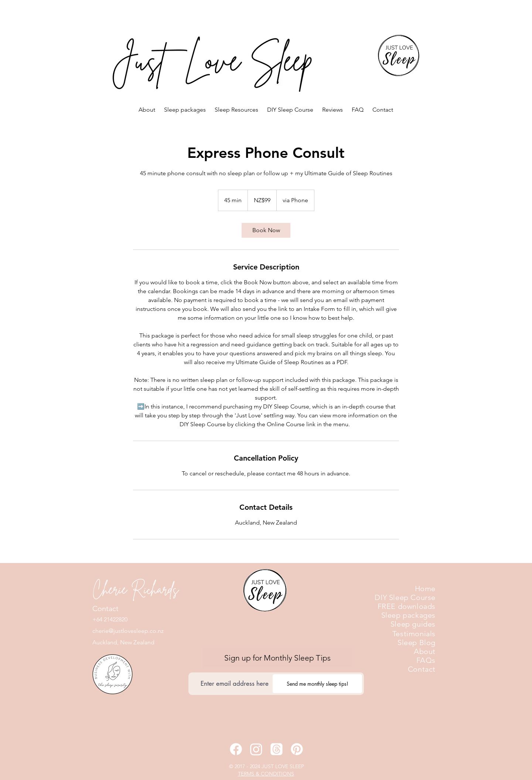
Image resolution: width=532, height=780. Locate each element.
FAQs (426, 660)
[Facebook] (236, 749)
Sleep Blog (417, 642)
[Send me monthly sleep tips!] (317, 684)
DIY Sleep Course (405, 597)
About (425, 651)
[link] (266, 230)
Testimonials (414, 634)
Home (425, 589)
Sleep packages (408, 615)
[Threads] (277, 749)
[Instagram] (256, 749)
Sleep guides (413, 624)
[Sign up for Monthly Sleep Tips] (277, 658)
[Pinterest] (297, 749)
